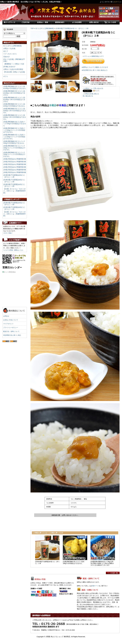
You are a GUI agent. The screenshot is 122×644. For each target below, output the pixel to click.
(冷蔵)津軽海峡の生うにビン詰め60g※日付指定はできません (14, 105)
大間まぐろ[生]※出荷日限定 (13, 69)
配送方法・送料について (11, 331)
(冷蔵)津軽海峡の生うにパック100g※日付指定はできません (14, 142)
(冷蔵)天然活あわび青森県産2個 (15, 162)
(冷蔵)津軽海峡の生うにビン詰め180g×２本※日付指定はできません (14, 93)
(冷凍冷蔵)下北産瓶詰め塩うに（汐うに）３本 (14, 185)
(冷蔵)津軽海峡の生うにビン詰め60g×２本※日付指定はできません (15, 111)
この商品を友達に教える (91, 94)
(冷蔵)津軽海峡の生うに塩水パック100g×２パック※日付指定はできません (14, 130)
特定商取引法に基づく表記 (12, 335)
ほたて (6, 51)
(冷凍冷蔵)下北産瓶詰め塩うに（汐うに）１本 (14, 176)
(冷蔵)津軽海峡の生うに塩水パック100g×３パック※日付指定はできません (14, 137)
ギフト (6, 76)
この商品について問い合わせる (93, 88)
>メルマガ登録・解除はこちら (13, 250)
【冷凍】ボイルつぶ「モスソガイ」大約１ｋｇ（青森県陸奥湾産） (14, 191)
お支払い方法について (11, 320)
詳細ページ (95, 586)
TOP (32, 28)
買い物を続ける (88, 96)
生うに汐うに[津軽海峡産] (45, 28)
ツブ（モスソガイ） (10, 54)
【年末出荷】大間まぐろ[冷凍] (14, 72)
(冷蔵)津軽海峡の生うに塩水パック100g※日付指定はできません (15, 124)
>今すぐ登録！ (8, 233)
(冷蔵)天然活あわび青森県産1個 (15, 159)
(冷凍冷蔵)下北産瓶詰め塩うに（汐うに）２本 (72, 28)
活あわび (6, 57)
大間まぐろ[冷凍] (9, 48)
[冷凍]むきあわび (9, 67)
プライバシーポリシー (11, 328)
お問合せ (6, 316)
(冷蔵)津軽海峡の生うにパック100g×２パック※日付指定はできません (14, 148)
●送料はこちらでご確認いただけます (95, 67)
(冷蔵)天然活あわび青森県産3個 (15, 164)
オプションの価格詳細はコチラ (93, 56)
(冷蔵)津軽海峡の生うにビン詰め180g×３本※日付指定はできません (14, 99)
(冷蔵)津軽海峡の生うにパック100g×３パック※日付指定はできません (14, 154)
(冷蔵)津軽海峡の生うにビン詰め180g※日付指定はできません (15, 87)
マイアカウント (8, 324)
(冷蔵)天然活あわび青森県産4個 (15, 167)
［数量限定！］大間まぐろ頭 (14, 64)
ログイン (117, 2)
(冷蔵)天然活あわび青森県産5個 (15, 170)
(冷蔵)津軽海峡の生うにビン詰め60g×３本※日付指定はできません (15, 117)
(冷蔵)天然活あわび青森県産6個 (15, 172)
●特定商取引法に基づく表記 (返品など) (95, 70)
